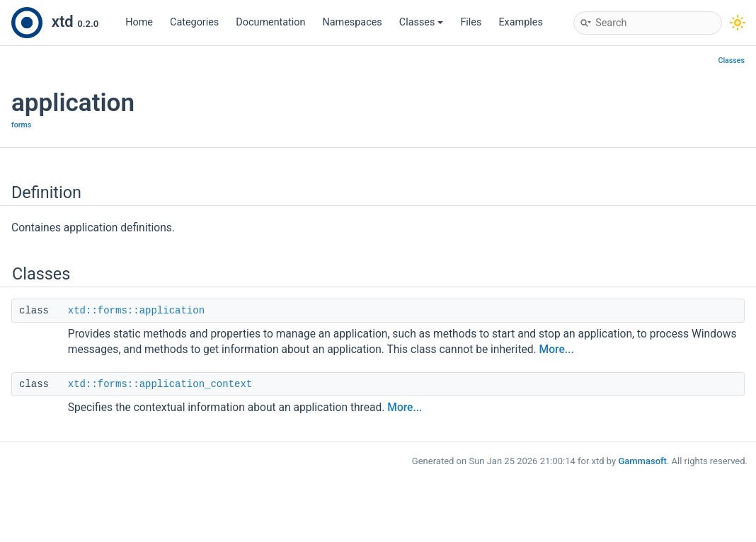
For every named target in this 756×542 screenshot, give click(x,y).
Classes (422, 22)
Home (139, 22)
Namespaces (353, 22)
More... (557, 350)
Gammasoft (642, 461)
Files (471, 22)
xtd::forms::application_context (160, 384)
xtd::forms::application (136, 311)
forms (21, 125)
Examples (520, 22)
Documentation (270, 22)
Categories (194, 22)
